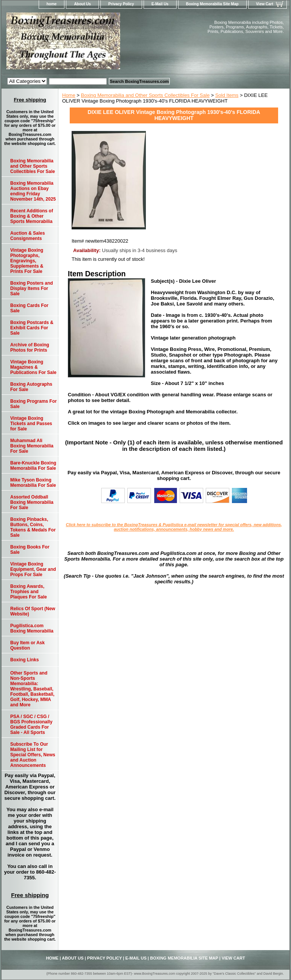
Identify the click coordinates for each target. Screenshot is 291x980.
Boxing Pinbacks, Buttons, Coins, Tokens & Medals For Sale (33, 527)
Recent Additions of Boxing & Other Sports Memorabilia (32, 216)
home (52, 4)
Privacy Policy (121, 4)
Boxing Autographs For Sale (31, 387)
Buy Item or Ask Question (27, 645)
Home (69, 95)
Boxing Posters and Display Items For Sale (32, 288)
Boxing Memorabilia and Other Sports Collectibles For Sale (145, 95)
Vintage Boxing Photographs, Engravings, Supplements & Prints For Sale (27, 261)
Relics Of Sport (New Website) (33, 611)
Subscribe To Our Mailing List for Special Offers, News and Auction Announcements (33, 755)
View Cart (265, 4)
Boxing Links (24, 660)
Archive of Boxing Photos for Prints (30, 347)
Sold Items (227, 95)
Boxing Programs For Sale (34, 404)
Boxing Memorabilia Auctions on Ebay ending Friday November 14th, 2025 (33, 191)
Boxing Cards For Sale (29, 308)
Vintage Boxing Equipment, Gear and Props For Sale (33, 569)
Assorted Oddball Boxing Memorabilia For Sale (32, 502)
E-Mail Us (160, 4)
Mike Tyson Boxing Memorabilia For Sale (33, 483)
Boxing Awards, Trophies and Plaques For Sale (29, 592)
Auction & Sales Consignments (27, 236)
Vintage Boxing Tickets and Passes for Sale (31, 424)
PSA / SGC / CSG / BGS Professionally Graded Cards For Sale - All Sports (31, 724)
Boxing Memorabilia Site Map (212, 4)
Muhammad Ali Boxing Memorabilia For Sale (32, 446)
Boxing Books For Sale (30, 550)
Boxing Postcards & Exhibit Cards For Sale (32, 328)
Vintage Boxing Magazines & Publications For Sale (33, 367)
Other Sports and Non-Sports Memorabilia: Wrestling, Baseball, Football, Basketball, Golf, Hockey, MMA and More (32, 689)
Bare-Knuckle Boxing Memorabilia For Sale (33, 466)
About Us (82, 4)
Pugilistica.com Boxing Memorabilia (32, 628)
